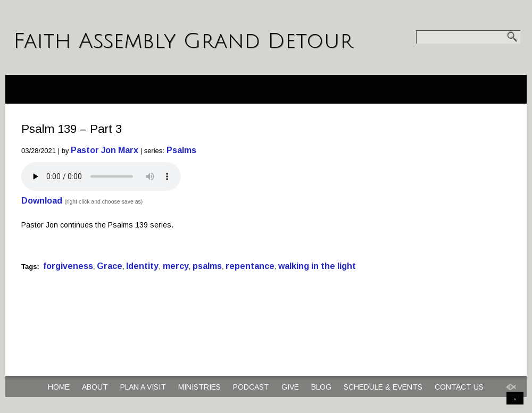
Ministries (199, 387)
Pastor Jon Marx (105, 150)
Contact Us (459, 387)
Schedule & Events (383, 387)
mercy (176, 266)
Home (59, 387)
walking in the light (317, 266)
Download (42, 201)
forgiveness (68, 266)
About (95, 387)
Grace (110, 266)
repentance (250, 266)
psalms (207, 266)
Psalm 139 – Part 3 (72, 129)
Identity (142, 266)
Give (290, 387)
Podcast (251, 387)
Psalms (181, 150)
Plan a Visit (143, 387)
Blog (321, 387)
